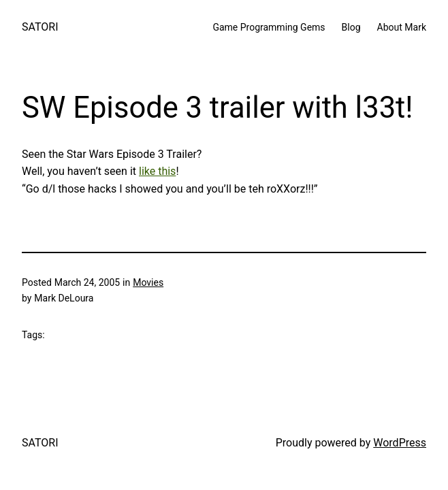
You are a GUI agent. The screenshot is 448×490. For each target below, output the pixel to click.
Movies (148, 282)
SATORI (40, 27)
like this (157, 171)
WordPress (400, 443)
